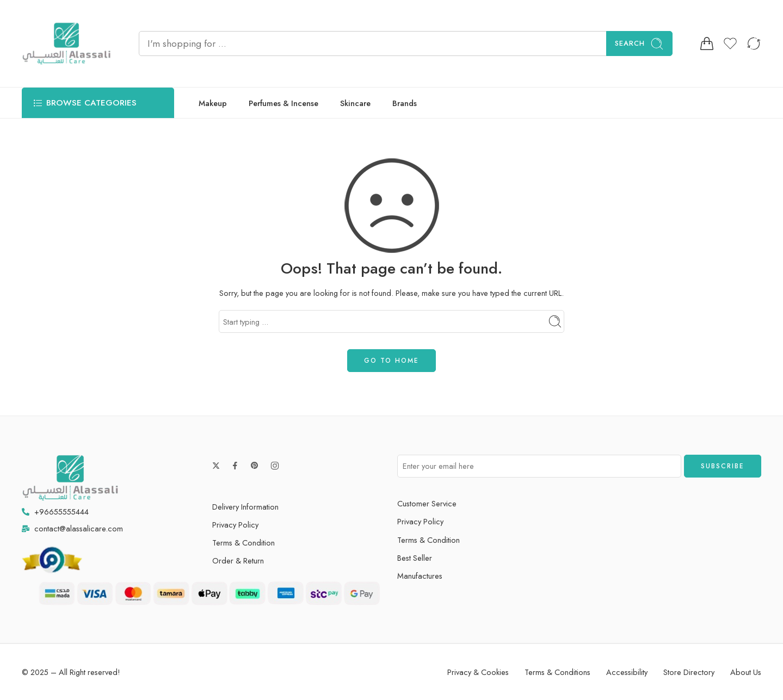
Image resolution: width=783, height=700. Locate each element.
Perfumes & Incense (283, 103)
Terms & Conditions (557, 672)
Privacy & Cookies (478, 672)
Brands (405, 103)
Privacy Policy (235, 525)
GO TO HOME (391, 361)
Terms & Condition (243, 543)
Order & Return (238, 560)
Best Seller (415, 558)
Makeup (213, 103)
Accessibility (627, 672)
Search (639, 44)
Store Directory (689, 672)
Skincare (355, 103)
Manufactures (420, 576)
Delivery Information (245, 507)
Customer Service (427, 503)
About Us (746, 672)
